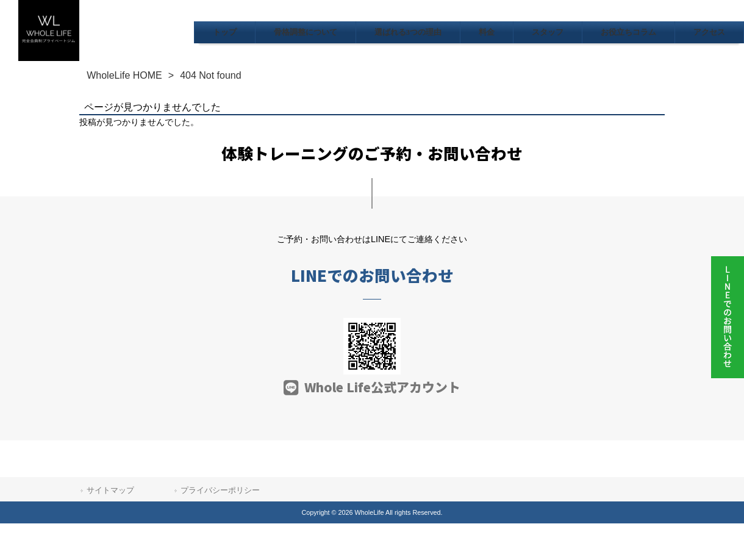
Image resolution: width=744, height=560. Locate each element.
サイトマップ (110, 490)
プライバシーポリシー (220, 490)
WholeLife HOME (124, 75)
